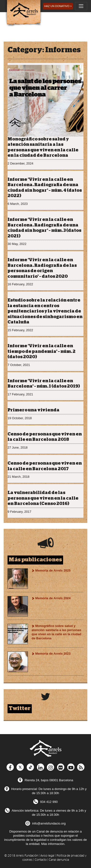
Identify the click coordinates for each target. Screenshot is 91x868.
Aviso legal (47, 856)
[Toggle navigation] (81, 6)
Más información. (53, 844)
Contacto (41, 860)
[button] (58, 6)
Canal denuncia (59, 860)
